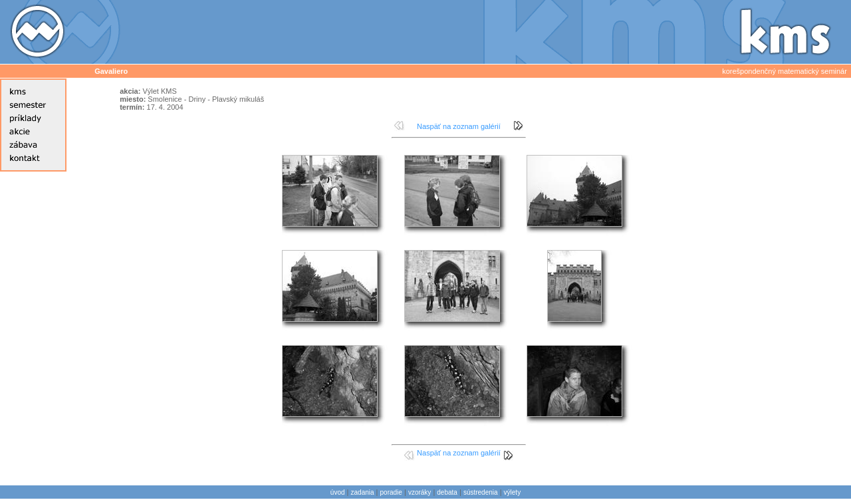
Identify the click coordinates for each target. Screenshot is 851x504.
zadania (363, 492)
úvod (338, 492)
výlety (513, 492)
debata (447, 492)
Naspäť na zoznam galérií (459, 126)
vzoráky (420, 492)
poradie (391, 492)
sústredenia (481, 492)
